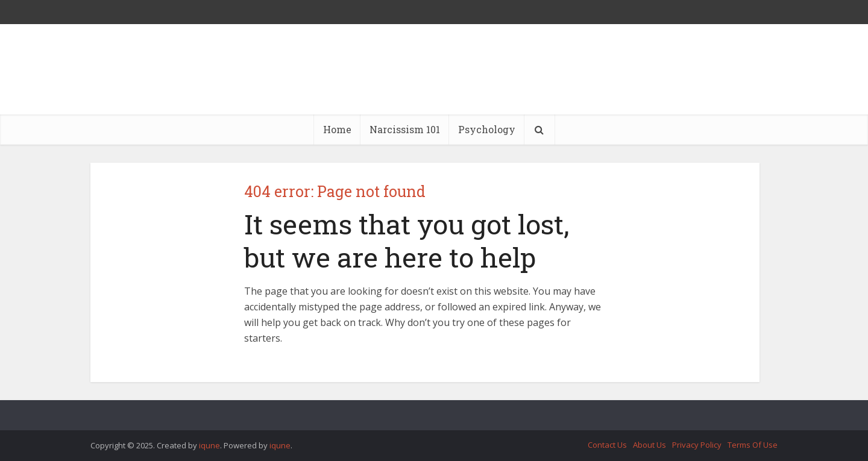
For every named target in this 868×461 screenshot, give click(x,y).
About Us (649, 445)
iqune (209, 445)
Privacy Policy (697, 445)
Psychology (487, 129)
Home (337, 129)
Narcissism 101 (405, 129)
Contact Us (607, 445)
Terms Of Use (753, 445)
